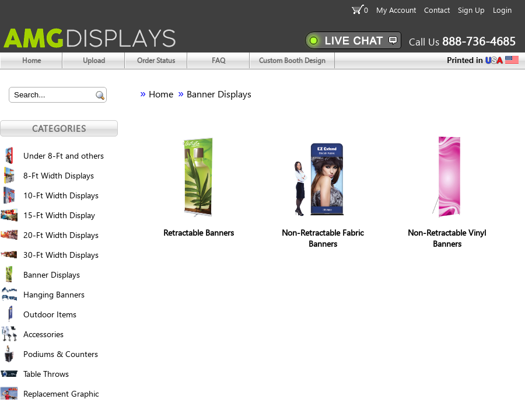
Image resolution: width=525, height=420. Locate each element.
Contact (437, 10)
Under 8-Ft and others (64, 155)
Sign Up (471, 10)
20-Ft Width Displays (61, 235)
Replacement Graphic (61, 393)
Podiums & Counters (61, 354)
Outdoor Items (50, 314)
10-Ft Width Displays (61, 195)
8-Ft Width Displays (59, 175)
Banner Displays (52, 274)
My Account (396, 10)
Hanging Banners (54, 294)
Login (502, 10)
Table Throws (46, 374)
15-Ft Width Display (59, 215)
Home (161, 94)
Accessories (43, 334)
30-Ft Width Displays (61, 255)
